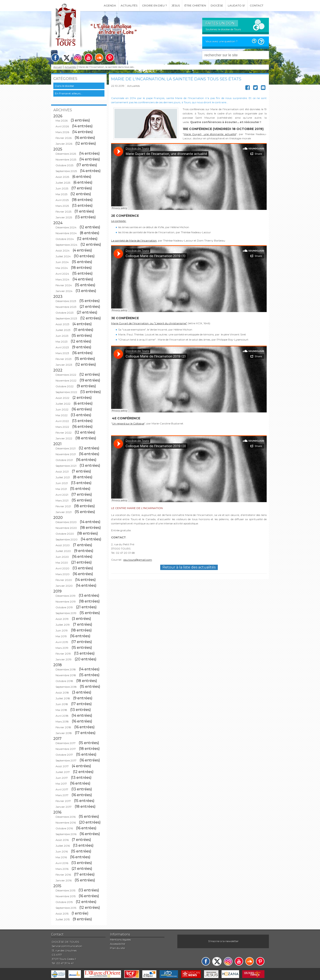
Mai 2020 (62, 563)
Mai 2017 (61, 784)
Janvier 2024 (64, 291)
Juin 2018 (62, 704)
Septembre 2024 (66, 245)
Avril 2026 (62, 126)
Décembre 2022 (66, 375)
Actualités (129, 5)
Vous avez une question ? (222, 41)
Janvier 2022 (64, 438)
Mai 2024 (62, 268)
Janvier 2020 (64, 586)
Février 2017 (63, 801)
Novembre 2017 (66, 749)
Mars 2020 (63, 574)
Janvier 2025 (64, 217)
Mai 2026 (62, 121)
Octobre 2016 (64, 828)
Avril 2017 (62, 789)
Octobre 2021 (64, 460)
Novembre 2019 (66, 602)
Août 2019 (62, 619)
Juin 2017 (62, 778)
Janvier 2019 (64, 659)
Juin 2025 (62, 188)
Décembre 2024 (66, 227)
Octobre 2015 (64, 902)
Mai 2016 (61, 857)
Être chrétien (195, 5)
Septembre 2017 (66, 760)
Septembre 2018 (66, 687)
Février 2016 (63, 875)
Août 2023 (62, 324)
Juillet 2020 (63, 551)
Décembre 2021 (66, 448)
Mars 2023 (62, 353)
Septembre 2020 (67, 539)
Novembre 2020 (66, 528)
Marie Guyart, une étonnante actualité (210, 134)
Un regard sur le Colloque (128, 423)
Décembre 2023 (66, 301)
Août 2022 (62, 398)
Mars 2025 (62, 206)
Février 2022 (64, 433)
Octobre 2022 (65, 386)
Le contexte (119, 221)
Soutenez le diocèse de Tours (223, 29)
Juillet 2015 (63, 919)
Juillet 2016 (63, 846)
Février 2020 (64, 580)
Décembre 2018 (66, 669)
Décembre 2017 (66, 743)
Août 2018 (62, 693)
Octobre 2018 (64, 681)
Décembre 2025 (66, 154)
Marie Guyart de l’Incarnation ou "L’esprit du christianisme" (149, 323)
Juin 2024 (62, 262)
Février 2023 (64, 359)
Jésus (176, 5)
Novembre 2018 (66, 675)
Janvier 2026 (64, 144)
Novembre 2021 (66, 454)
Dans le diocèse (64, 86)
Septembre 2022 (66, 392)
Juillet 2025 (63, 183)
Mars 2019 (62, 648)
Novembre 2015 (66, 896)
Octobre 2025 (64, 165)
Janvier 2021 (64, 512)
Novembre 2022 (66, 380)
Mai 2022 (62, 415)
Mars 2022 (62, 427)
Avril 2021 (62, 495)
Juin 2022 (62, 409)
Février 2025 (63, 212)
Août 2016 (62, 840)
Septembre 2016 (66, 834)
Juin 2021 (62, 483)
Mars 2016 (62, 869)
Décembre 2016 (66, 817)
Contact (257, 5)
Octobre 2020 (65, 534)
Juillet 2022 (63, 404)
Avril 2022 (62, 421)
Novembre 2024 (66, 233)
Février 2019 (63, 654)
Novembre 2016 (66, 823)
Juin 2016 (62, 851)
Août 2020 (63, 545)
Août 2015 (62, 914)
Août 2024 (63, 251)
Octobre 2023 (65, 313)
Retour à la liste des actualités (189, 567)
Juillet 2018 (63, 698)
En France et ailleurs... (69, 93)
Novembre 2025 (66, 159)
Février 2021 (63, 506)
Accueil (58, 67)
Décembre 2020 (66, 522)
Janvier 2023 (64, 365)
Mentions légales (120, 940)
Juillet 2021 (63, 477)
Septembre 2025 (66, 171)
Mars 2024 (62, 279)
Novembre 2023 (66, 307)
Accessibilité (118, 944)
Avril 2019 (62, 642)
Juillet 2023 (63, 330)
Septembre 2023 (66, 318)
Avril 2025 (62, 200)
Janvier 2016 (64, 880)
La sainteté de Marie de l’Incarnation (134, 240)
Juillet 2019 (63, 625)
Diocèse (217, 5)
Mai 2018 (61, 710)
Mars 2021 (62, 500)
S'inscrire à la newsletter (223, 941)
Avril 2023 (62, 347)
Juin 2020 (62, 557)
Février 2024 (64, 285)
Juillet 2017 (63, 772)
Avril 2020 (62, 568)
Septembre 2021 (66, 466)
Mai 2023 (62, 342)
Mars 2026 (62, 132)
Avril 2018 (62, 716)
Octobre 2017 (64, 755)
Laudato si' (236, 5)
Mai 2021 (61, 489)
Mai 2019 (61, 636)
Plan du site (117, 948)
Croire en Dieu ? (154, 5)
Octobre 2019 (64, 607)
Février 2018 (63, 727)
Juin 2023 (62, 336)
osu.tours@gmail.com (138, 560)
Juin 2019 (62, 630)
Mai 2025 (61, 194)
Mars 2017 (62, 795)
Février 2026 (64, 138)
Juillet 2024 (63, 256)
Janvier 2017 (64, 807)
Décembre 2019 (66, 596)
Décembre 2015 (65, 890)
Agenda (110, 5)
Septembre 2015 (66, 908)
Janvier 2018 (64, 733)
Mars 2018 (62, 721)
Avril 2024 (62, 274)
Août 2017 (62, 766)
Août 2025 (62, 177)
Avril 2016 (62, 863)
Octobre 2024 (65, 239)
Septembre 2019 (66, 613)
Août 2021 (62, 472)
